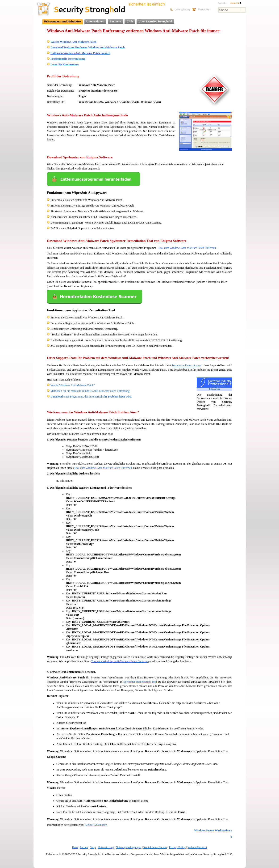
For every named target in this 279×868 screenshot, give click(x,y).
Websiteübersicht (197, 847)
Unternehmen (95, 21)
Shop (93, 847)
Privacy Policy (177, 847)
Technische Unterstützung (186, 365)
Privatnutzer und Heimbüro (62, 21)
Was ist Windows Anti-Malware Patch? (73, 385)
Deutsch (236, 3)
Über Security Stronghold (155, 21)
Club (130, 21)
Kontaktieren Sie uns (155, 847)
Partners (115, 21)
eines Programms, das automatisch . (91, 397)
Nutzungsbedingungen (129, 847)
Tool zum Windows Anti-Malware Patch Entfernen (187, 248)
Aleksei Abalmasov (96, 825)
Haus (75, 847)
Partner (84, 847)
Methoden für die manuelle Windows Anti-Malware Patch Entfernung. (90, 391)
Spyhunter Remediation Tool (140, 682)
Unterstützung (106, 847)
